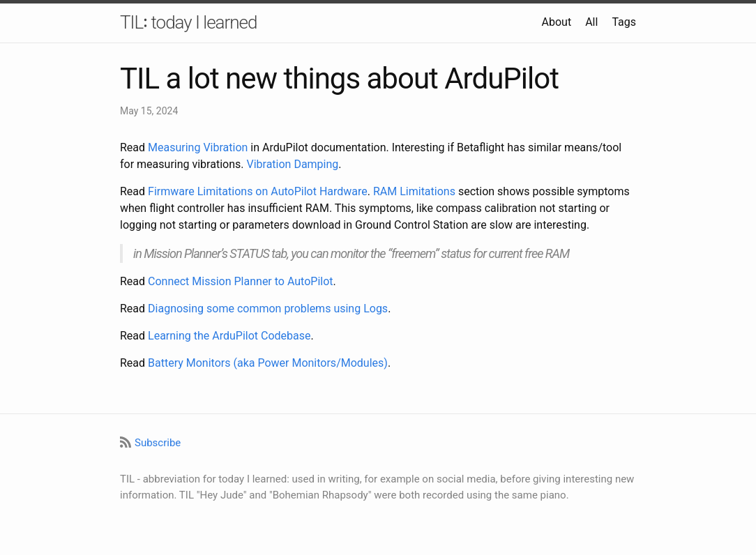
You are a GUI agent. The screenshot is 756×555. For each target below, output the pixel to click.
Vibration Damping (292, 164)
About (557, 22)
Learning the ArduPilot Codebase (229, 336)
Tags (624, 22)
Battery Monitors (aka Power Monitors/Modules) (268, 363)
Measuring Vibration (198, 147)
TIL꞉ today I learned (188, 22)
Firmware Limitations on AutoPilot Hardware (258, 191)
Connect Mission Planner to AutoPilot (240, 281)
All (591, 22)
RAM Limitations (414, 191)
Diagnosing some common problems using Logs (268, 309)
